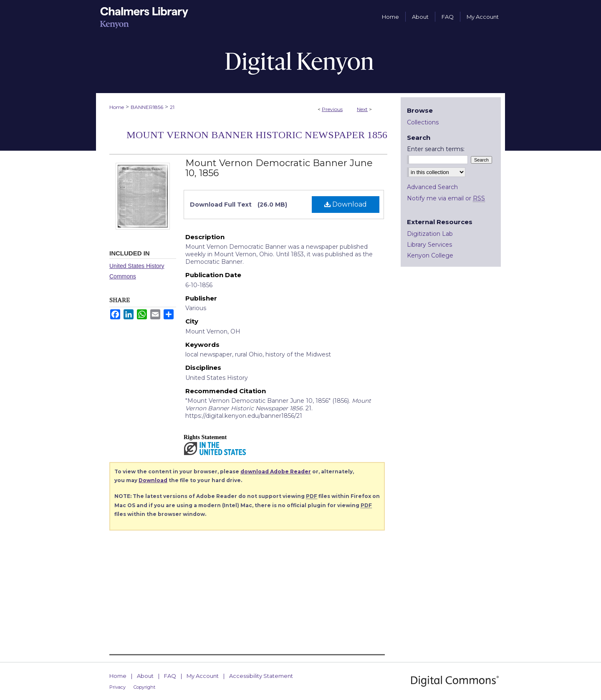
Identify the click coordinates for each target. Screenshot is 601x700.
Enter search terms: (436, 149)
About (145, 676)
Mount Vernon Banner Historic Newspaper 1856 (257, 135)
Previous (332, 109)
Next (362, 109)
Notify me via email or (446, 198)
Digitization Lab (430, 234)
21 (172, 107)
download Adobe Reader (276, 471)
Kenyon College (430, 255)
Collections (423, 122)
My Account (203, 676)
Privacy (117, 687)
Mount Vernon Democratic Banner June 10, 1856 (279, 168)
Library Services (429, 245)
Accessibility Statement (261, 676)
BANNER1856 (147, 107)
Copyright (144, 687)
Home (117, 107)
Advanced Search (432, 187)
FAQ (170, 676)
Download (346, 204)
